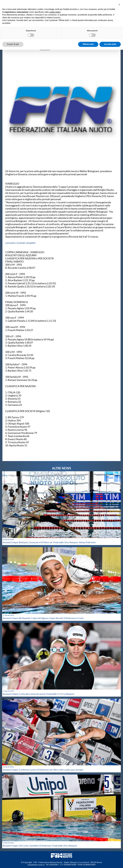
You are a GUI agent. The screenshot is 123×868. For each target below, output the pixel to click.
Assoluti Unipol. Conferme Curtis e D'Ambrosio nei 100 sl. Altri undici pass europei (43, 770)
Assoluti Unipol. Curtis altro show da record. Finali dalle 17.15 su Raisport (39, 694)
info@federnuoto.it (36, 865)
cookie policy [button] (55, 12)
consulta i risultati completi (20, 243)
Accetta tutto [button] (110, 44)
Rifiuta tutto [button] (88, 44)
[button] (119, 5)
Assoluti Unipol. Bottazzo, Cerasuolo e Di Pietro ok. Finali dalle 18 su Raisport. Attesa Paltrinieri (49, 542)
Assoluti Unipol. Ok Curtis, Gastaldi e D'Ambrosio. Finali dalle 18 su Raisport (40, 846)
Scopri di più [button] (13, 44)
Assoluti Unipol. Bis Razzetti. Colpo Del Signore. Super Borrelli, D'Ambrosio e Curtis (43, 618)
